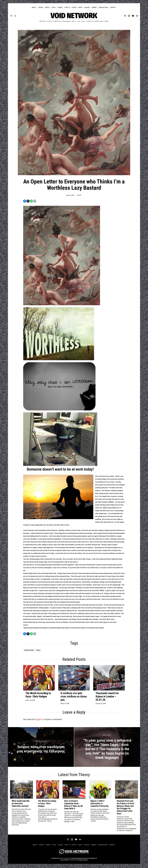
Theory (79, 195)
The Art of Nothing (62, 623)
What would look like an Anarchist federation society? (21, 805)
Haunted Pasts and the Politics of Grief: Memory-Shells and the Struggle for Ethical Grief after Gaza (126, 808)
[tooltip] (125, 16)
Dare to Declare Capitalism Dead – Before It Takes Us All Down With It (73, 806)
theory (42, 651)
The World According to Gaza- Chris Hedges (38, 696)
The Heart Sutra (80, 623)
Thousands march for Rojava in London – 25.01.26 (107, 697)
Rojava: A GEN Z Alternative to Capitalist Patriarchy (100, 805)
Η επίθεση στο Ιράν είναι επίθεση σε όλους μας (74, 697)
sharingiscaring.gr (82, 861)
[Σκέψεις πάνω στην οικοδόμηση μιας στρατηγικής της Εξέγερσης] (41, 748)
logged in (39, 720)
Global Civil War (30, 651)
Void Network (55, 859)
